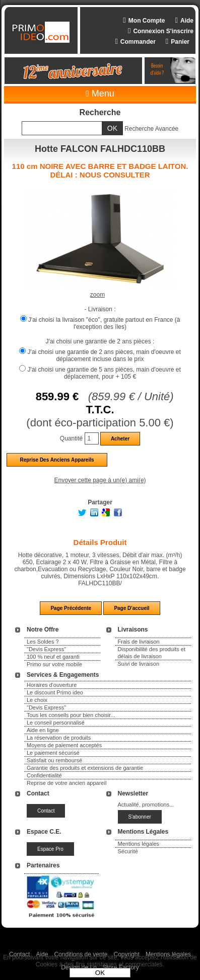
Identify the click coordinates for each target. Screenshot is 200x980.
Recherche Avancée (151, 129)
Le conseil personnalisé (56, 723)
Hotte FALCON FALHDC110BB (100, 149)
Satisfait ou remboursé (54, 760)
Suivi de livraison (139, 664)
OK (100, 973)
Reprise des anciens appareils (57, 460)
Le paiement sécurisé (53, 753)
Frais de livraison (139, 642)
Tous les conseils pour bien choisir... (71, 715)
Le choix (37, 700)
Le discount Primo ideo (55, 692)
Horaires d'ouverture (52, 685)
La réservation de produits (59, 738)
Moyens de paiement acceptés (64, 745)
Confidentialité (44, 775)
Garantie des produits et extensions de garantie (85, 768)
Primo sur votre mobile (54, 664)
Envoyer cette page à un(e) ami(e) (100, 480)
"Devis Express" (46, 649)
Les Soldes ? (43, 642)
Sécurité (128, 851)
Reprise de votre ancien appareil (66, 783)
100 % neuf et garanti (53, 657)
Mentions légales (139, 844)
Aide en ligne (43, 730)
